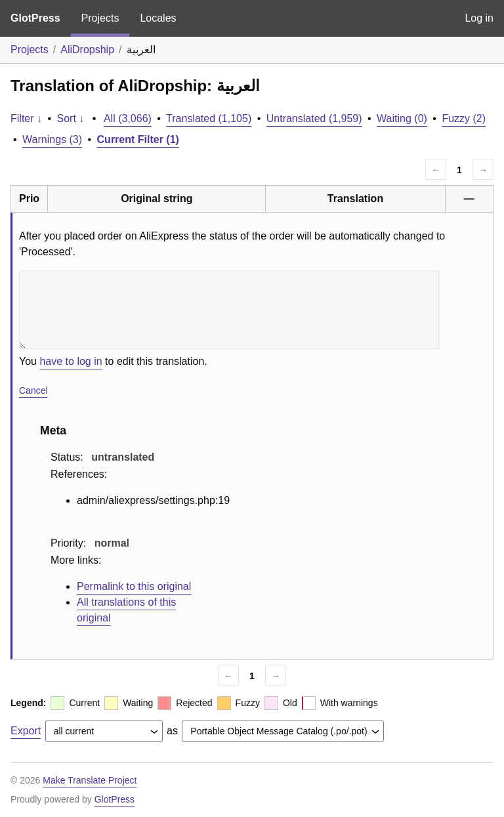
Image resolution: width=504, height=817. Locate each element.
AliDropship (87, 50)
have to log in (71, 361)
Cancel (33, 390)
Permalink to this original (134, 586)
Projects (100, 18)
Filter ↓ (26, 118)
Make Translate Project (90, 780)
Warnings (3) (52, 139)
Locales (158, 18)
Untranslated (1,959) (314, 118)
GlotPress (35, 18)
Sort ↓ (71, 118)
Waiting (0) (402, 118)
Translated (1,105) (209, 118)
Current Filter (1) (138, 139)
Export (26, 731)
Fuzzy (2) (464, 118)
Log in (479, 18)
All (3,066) (128, 118)
